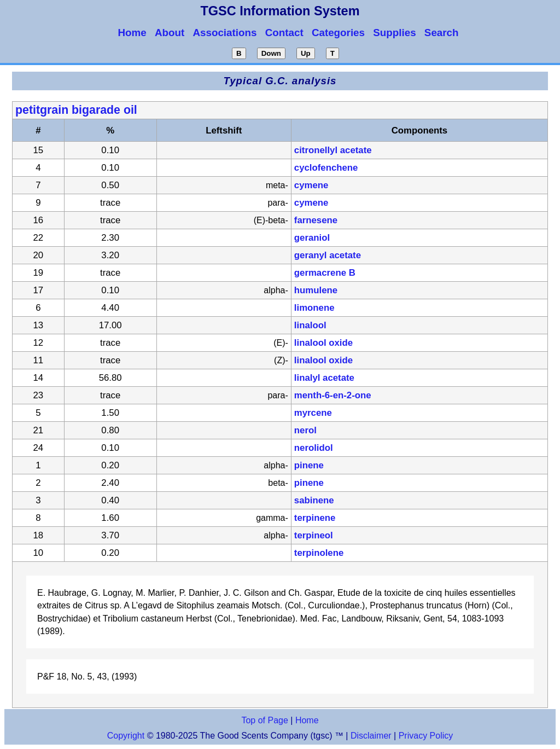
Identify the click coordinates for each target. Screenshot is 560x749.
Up (306, 53)
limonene (314, 308)
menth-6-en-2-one (333, 395)
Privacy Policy (424, 736)
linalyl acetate (324, 378)
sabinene (314, 500)
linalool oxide (323, 343)
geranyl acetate (328, 255)
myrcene (313, 413)
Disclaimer (371, 736)
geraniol (312, 238)
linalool (310, 325)
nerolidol (314, 448)
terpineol (314, 535)
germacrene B (325, 273)
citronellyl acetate (333, 150)
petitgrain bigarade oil (76, 110)
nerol (305, 430)
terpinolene (319, 553)
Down (271, 53)
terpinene (315, 518)
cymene (311, 185)
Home (307, 720)
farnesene (316, 220)
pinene (309, 465)
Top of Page (264, 720)
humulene (316, 290)
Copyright (126, 736)
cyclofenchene (326, 168)
